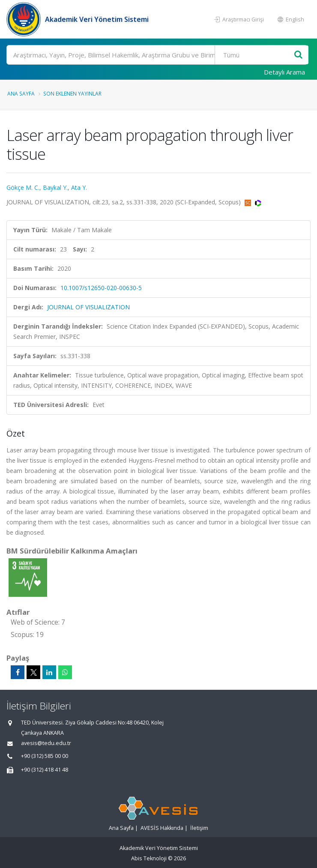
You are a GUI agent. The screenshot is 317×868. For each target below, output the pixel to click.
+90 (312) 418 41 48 (45, 770)
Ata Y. (79, 187)
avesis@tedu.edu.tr (46, 743)
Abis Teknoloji (149, 858)
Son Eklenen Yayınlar (72, 93)
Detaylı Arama (284, 72)
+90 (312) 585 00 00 (45, 756)
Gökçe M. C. (23, 187)
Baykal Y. (55, 187)
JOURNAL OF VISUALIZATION (88, 307)
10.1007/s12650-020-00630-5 (101, 288)
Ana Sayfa (21, 93)
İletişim (199, 828)
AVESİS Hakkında (162, 828)
